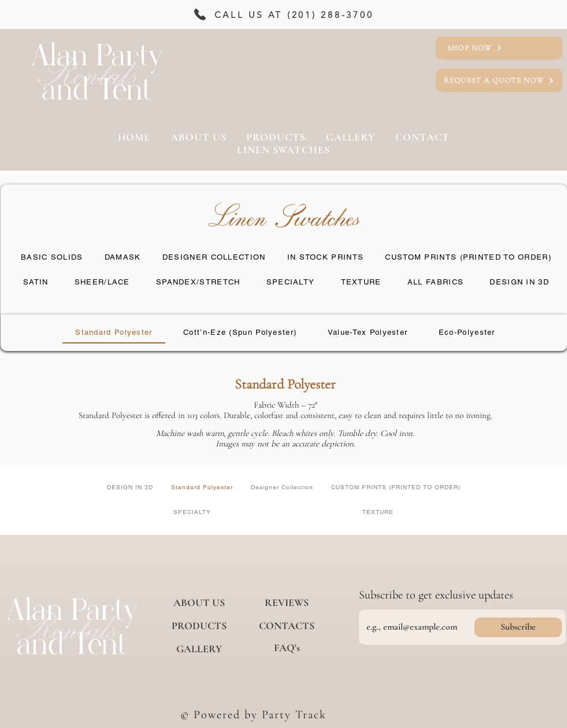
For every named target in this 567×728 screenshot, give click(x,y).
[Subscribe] (518, 627)
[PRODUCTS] (199, 626)
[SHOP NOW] (499, 48)
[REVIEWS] (287, 603)
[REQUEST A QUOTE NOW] (499, 80)
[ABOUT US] (199, 603)
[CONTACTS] (287, 626)
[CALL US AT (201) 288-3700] (282, 14)
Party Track (294, 715)
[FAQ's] (287, 648)
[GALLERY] (199, 649)
